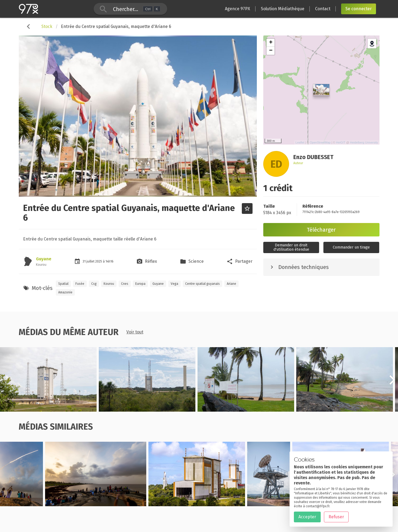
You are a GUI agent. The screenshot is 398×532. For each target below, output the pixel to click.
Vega (174, 284)
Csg (94, 284)
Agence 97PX (238, 9)
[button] (392, 383)
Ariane (231, 284)
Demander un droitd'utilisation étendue (291, 247)
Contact (323, 9)
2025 (99, 261)
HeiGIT (341, 142)
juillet (91, 261)
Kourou (109, 284)
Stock (47, 26)
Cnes (125, 284)
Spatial (63, 284)
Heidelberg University (364, 142)
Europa (140, 284)
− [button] (271, 51)
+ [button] (271, 43)
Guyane (44, 259)
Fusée (80, 284)
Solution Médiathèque (283, 9)
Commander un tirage (351, 247)
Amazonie (65, 292)
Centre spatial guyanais (202, 284)
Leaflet (300, 142)
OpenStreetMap (320, 142)
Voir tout (135, 332)
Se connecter (359, 9)
